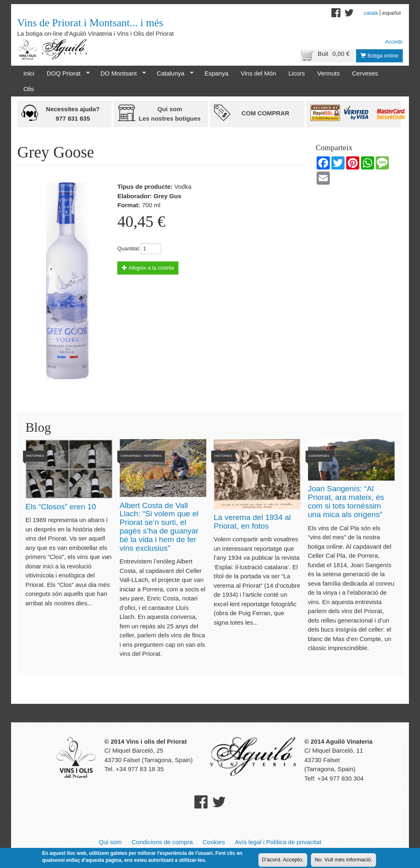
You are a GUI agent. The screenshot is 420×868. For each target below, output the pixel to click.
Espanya (216, 73)
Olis (29, 89)
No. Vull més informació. (343, 860)
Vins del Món (258, 73)
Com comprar (266, 113)
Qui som (110, 842)
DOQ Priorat (65, 73)
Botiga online (379, 56)
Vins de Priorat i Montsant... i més (90, 23)
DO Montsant (120, 73)
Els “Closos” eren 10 (61, 507)
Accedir (394, 42)
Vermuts (328, 73)
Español (391, 13)
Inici (29, 73)
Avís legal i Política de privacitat (278, 842)
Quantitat (128, 248)
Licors (297, 73)
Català (371, 13)
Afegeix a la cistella (148, 268)
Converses (131, 456)
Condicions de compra (162, 842)
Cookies (214, 842)
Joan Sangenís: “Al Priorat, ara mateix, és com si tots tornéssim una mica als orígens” (346, 502)
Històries (35, 456)
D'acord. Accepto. (283, 860)
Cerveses (365, 73)
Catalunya (172, 73)
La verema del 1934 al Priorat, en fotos (252, 522)
